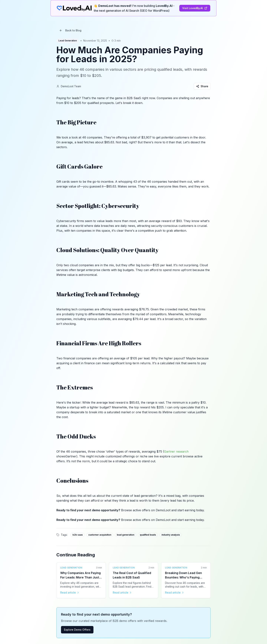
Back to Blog (70, 30)
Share (202, 86)
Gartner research (176, 451)
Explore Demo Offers (77, 630)
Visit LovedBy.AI (195, 8)
